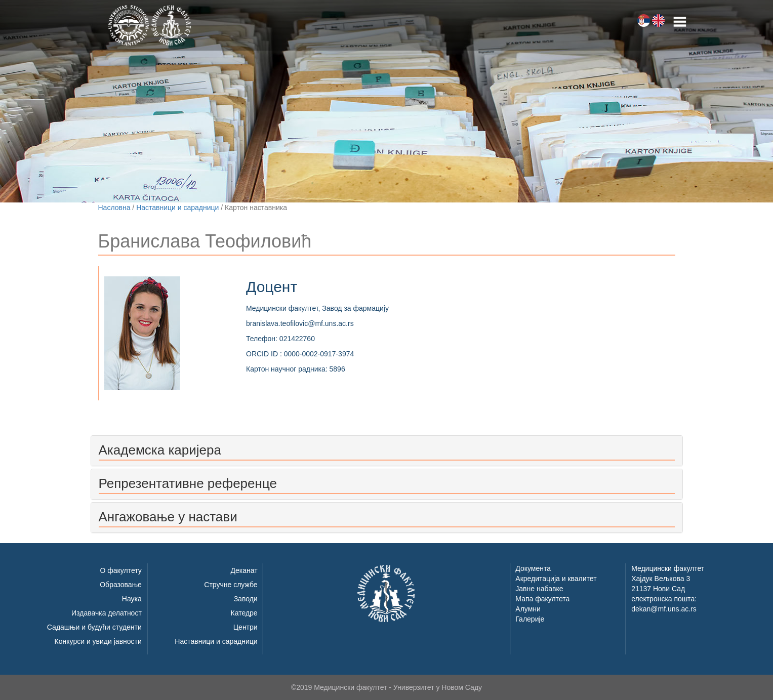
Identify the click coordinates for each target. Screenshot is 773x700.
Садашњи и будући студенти (94, 627)
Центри (246, 627)
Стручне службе (231, 585)
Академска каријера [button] (160, 450)
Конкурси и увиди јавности (98, 641)
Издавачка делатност (107, 613)
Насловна (114, 208)
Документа (533, 568)
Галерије (530, 619)
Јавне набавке (539, 589)
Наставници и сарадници (177, 208)
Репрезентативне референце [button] (188, 483)
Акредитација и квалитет (556, 579)
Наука (132, 599)
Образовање (121, 585)
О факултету (120, 570)
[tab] (387, 451)
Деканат (244, 570)
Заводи (246, 599)
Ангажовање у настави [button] (168, 517)
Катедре (244, 613)
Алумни (528, 609)
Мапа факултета (542, 599)
